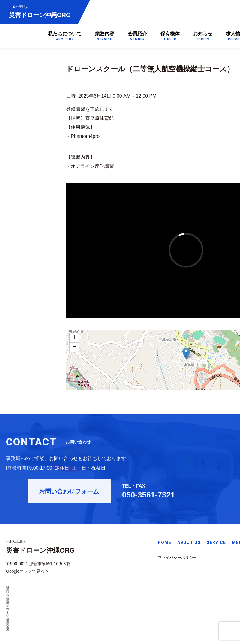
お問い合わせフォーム (75, 494)
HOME (165, 543)
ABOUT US (189, 543)
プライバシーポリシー (177, 558)
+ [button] (74, 338)
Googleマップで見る (25, 572)
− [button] (74, 347)
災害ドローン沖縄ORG (40, 12)
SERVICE (216, 543)
